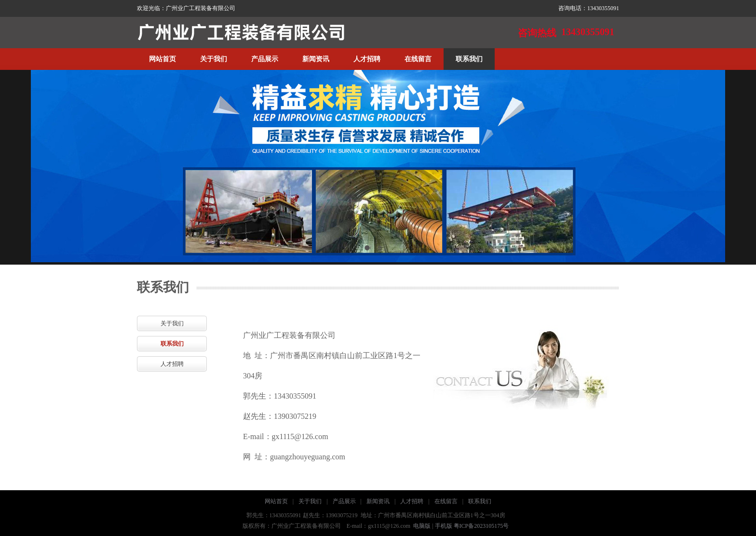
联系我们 (469, 59)
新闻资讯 (316, 59)
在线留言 (418, 59)
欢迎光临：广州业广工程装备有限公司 (186, 8)
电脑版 (422, 526)
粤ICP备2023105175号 (481, 526)
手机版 (444, 526)
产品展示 (265, 59)
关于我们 (214, 59)
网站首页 (162, 59)
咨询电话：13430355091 (589, 8)
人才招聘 (367, 59)
